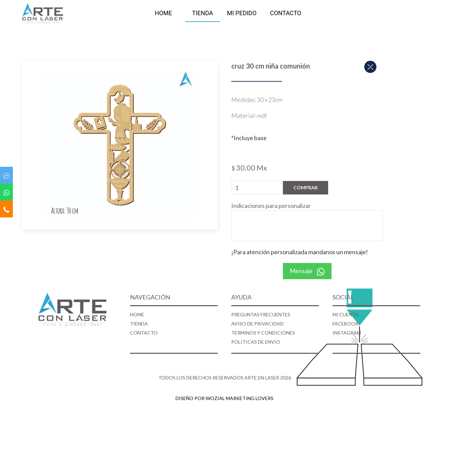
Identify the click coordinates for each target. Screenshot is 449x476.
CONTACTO (286, 13)
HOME (163, 13)
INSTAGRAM (347, 333)
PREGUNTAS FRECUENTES (261, 314)
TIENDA (203, 13)
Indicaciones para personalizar (271, 206)
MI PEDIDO (242, 13)
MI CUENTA (346, 314)
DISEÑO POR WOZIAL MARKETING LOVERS (224, 398)
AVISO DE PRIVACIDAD (257, 324)
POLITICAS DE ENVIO (256, 342)
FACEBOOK (346, 324)
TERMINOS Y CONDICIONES (263, 333)
